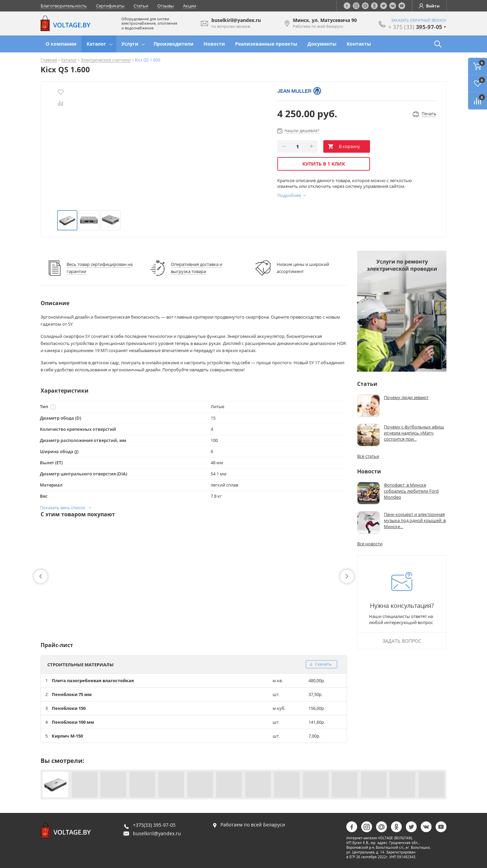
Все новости (370, 544)
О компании (61, 44)
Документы (322, 44)
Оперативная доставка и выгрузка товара (196, 268)
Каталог (96, 44)
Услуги (130, 44)
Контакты (359, 44)
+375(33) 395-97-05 (154, 825)
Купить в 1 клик (324, 164)
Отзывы (166, 6)
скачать (320, 664)
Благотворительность (64, 6)
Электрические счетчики (106, 60)
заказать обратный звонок (419, 20)
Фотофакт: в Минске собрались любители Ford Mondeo (411, 491)
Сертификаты (110, 6)
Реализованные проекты (266, 44)
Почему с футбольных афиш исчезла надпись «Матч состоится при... (414, 433)
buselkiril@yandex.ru (157, 833)
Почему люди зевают (406, 397)
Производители (173, 44)
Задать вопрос (402, 641)
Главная (49, 60)
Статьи (141, 6)
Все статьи (368, 456)
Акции (190, 6)
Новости (214, 44)
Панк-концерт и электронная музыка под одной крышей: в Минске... (415, 520)
